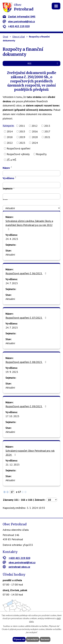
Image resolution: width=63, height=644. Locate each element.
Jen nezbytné (33, 639)
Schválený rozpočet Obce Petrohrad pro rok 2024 (30, 453)
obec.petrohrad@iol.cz (19, 21)
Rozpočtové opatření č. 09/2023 (26, 406)
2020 (35, 137)
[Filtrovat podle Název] (31, 173)
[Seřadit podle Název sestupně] (12, 168)
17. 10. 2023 (12, 416)
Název (6, 168)
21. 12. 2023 (12, 465)
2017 (47, 131)
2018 (10, 137)
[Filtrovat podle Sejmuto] (31, 196)
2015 (22, 131)
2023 (22, 143)
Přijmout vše (19, 639)
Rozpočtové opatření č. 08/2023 (26, 362)
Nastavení (45, 639)
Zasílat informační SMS (19, 16)
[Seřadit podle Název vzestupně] (12, 166)
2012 (34, 126)
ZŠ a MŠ (11, 160)
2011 (22, 126)
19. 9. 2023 (12, 372)
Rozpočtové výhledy (18, 154)
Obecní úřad (18, 37)
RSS (43, 63)
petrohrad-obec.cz (16, 567)
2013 (47, 126)
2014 (10, 131)
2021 (47, 137)
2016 (35, 131)
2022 (10, 143)
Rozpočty (41, 154)
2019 (22, 137)
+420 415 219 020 (16, 26)
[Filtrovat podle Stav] (31, 208)
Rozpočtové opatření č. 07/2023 (26, 318)
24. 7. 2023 (12, 283)
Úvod (5, 37)
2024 (35, 143)
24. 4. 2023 (12, 239)
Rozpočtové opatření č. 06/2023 (26, 273)
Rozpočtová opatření (18, 148)
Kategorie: (8, 125)
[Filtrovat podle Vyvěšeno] (31, 185)
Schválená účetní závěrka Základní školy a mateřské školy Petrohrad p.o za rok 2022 (29, 225)
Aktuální (10, 255)
